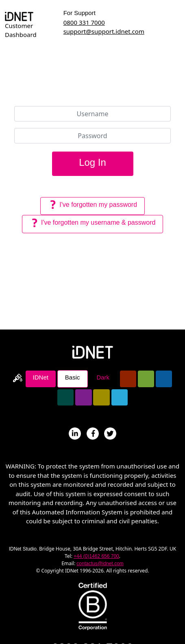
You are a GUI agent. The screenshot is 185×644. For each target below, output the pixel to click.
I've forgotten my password (92, 205)
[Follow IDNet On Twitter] (110, 433)
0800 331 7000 (84, 22)
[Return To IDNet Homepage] (93, 351)
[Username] (93, 114)
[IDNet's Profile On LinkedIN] (75, 433)
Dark (103, 377)
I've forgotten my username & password (93, 223)
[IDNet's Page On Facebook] (93, 433)
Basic (73, 377)
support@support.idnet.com (104, 31)
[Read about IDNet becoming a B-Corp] (93, 605)
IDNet (41, 377)
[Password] (93, 136)
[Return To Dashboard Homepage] (19, 16)
